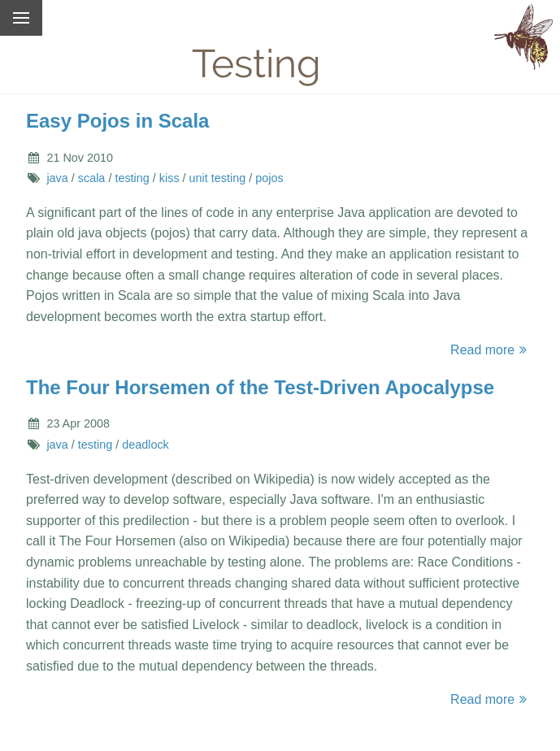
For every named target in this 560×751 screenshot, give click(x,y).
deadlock (145, 445)
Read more (491, 350)
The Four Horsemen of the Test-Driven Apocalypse (260, 387)
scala (92, 178)
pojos (269, 178)
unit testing (218, 178)
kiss (169, 178)
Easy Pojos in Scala (117, 121)
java (57, 178)
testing (132, 178)
